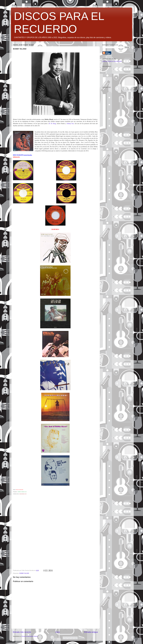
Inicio (58, 632)
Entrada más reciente (22, 632)
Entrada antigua (91, 632)
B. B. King (52, 124)
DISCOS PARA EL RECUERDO (112, 61)
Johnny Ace (70, 124)
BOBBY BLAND (24, 573)
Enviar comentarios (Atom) (30, 636)
